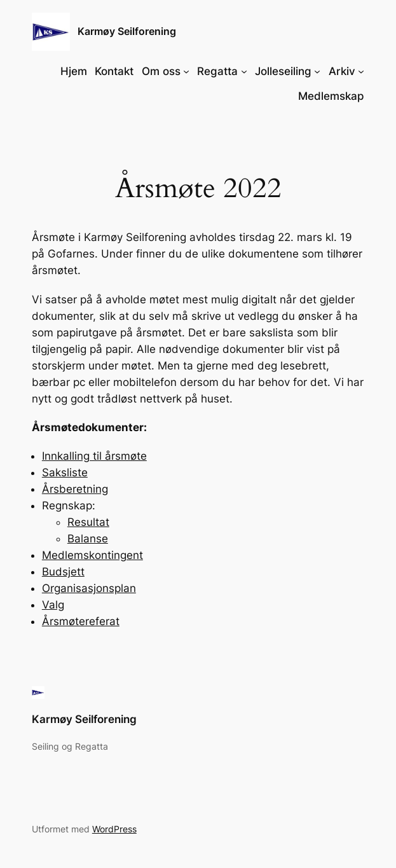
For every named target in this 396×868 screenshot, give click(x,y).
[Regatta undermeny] (244, 71)
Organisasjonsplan (89, 588)
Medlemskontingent (92, 555)
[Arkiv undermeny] (361, 71)
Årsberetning (75, 489)
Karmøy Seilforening (127, 31)
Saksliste (65, 472)
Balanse (88, 539)
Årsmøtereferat (81, 621)
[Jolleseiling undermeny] (317, 71)
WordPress (114, 829)
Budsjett (63, 572)
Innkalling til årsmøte (94, 456)
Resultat (88, 522)
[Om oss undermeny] (186, 71)
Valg (53, 605)
